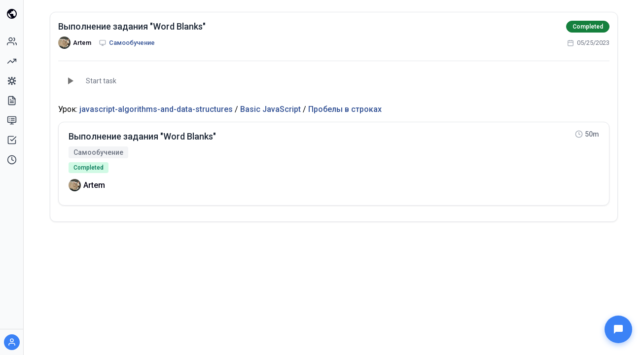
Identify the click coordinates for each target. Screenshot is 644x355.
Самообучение (132, 43)
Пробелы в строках (345, 109)
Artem (82, 43)
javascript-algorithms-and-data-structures (156, 109)
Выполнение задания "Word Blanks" (132, 26)
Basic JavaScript (270, 109)
